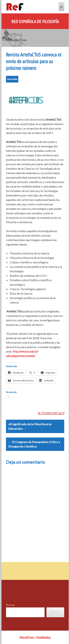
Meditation (43, 637)
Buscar (10, 605)
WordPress (27, 637)
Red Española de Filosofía (35, 22)
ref (63, 413)
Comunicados (12, 79)
